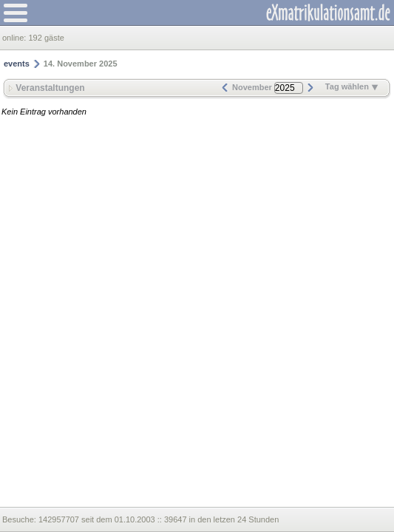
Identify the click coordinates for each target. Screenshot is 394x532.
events (17, 64)
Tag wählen (352, 86)
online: (15, 38)
